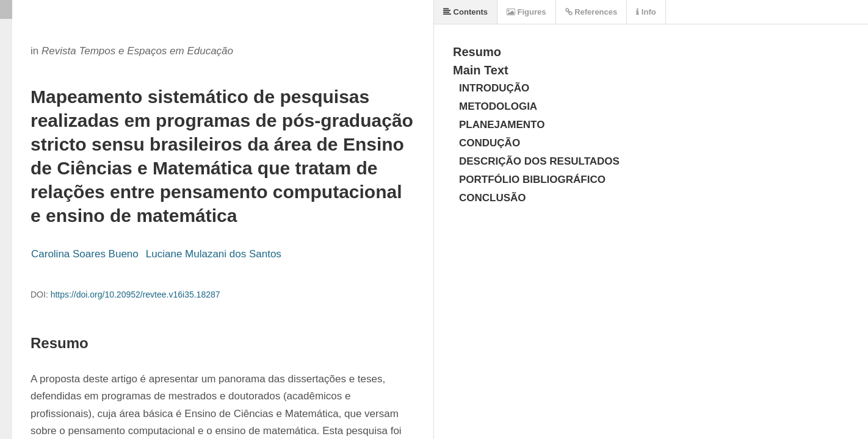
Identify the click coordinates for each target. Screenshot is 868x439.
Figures (526, 12)
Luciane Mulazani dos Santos (214, 254)
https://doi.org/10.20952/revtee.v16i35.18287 (136, 294)
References (591, 12)
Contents (465, 12)
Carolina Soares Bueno (85, 254)
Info (646, 12)
